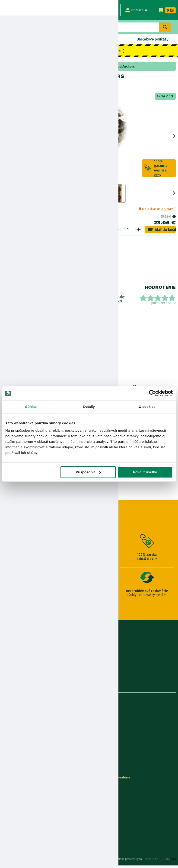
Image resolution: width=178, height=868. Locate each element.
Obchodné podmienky (19, 738)
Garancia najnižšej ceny (19, 795)
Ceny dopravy (12, 811)
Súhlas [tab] (31, 407)
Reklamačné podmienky (20, 833)
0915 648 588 (89, 638)
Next (174, 137)
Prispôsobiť (88, 472)
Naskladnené (106, 39)
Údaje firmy (11, 730)
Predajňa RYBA (13, 723)
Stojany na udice (30, 67)
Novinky (16, 39)
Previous (4, 137)
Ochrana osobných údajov (21, 826)
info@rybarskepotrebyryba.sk (89, 651)
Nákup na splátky (27, 263)
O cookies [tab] (147, 407)
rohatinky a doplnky (60, 67)
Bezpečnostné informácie (25, 276)
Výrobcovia (10, 761)
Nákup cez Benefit (103, 795)
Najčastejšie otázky (103, 803)
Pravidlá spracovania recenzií (24, 818)
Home (11, 67)
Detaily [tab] (89, 407)
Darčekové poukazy (152, 39)
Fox (17, 86)
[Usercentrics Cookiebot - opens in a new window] (152, 393)
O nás (6, 715)
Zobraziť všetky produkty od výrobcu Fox (23, 322)
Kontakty (9, 780)
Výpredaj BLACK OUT (59, 39)
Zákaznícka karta (102, 811)
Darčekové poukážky (18, 803)
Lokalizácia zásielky (17, 788)
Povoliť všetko (145, 472)
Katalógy (9, 753)
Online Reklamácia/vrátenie (110, 780)
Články (7, 746)
